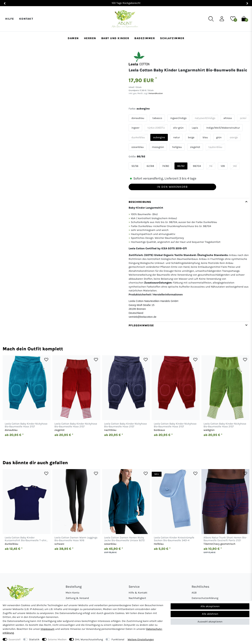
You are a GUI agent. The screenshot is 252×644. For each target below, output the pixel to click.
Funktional (118, 639)
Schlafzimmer (172, 38)
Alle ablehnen (210, 614)
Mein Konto (72, 593)
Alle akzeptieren (210, 606)
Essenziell (15, 639)
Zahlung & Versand (77, 598)
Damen (73, 38)
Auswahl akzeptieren (210, 622)
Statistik (34, 639)
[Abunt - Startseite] (125, 19)
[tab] (189, 260)
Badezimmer (145, 38)
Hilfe (10, 19)
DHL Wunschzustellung (89, 639)
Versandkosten (155, 93)
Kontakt (26, 19)
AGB (194, 593)
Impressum (48, 629)
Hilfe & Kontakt (138, 593)
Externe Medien (57, 639)
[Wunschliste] (233, 19)
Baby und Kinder (115, 38)
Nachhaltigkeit (137, 598)
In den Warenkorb (172, 187)
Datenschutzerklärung (205, 598)
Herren (90, 38)
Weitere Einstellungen (141, 639)
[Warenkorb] (244, 19)
